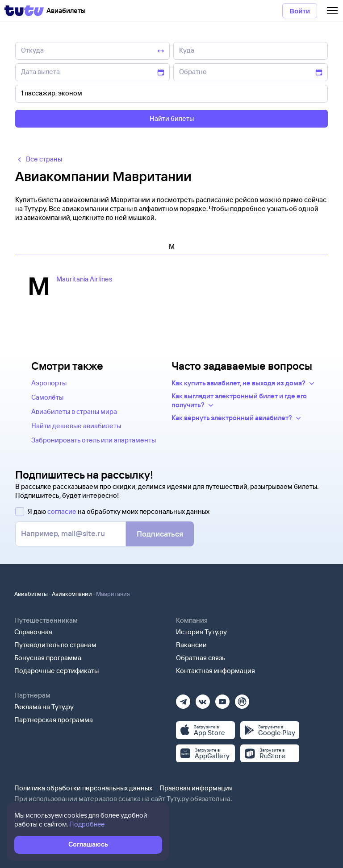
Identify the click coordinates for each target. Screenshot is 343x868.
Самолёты (47, 397)
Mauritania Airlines (84, 279)
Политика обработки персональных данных (83, 788)
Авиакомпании (72, 594)
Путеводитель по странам (55, 645)
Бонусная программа (48, 658)
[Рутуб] (242, 699)
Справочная (33, 632)
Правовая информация (196, 788)
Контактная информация (215, 671)
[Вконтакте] (203, 699)
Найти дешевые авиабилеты (76, 426)
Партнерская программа (54, 720)
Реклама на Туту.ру (44, 707)
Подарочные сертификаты (56, 671)
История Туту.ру (201, 632)
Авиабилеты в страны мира (74, 411)
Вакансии (191, 645)
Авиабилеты (31, 594)
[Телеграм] (183, 699)
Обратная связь (201, 658)
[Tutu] (24, 11)
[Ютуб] (222, 699)
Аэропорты (49, 383)
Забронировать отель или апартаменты (94, 440)
